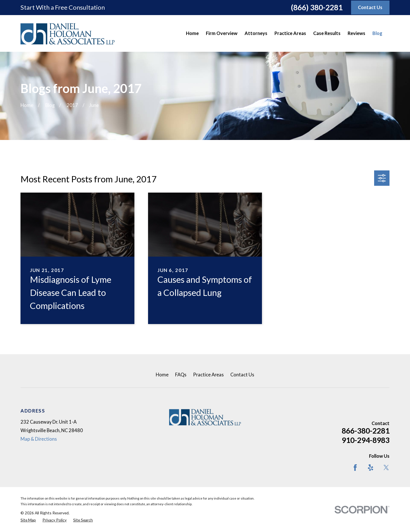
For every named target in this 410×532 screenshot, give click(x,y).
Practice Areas (208, 375)
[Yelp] (371, 468)
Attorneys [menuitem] (256, 33)
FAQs (181, 375)
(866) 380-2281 (317, 7)
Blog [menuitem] (377, 33)
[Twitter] (386, 468)
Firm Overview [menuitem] (222, 33)
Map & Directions (39, 439)
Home (162, 375)
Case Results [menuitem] (327, 33)
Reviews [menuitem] (356, 33)
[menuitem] (28, 520)
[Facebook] (355, 468)
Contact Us (242, 375)
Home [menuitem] (192, 33)
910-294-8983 (366, 440)
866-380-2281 (366, 431)
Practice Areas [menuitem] (290, 33)
